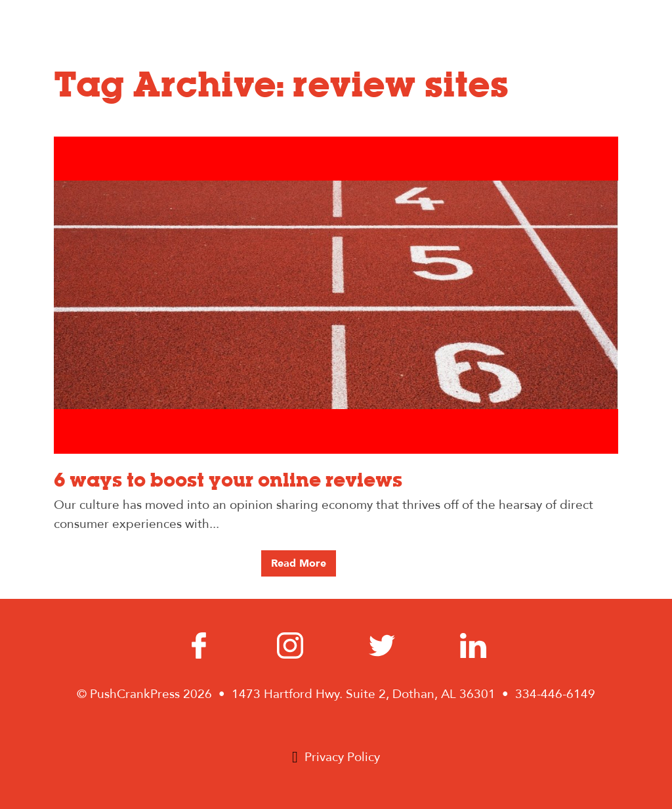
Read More (299, 563)
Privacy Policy (342, 757)
